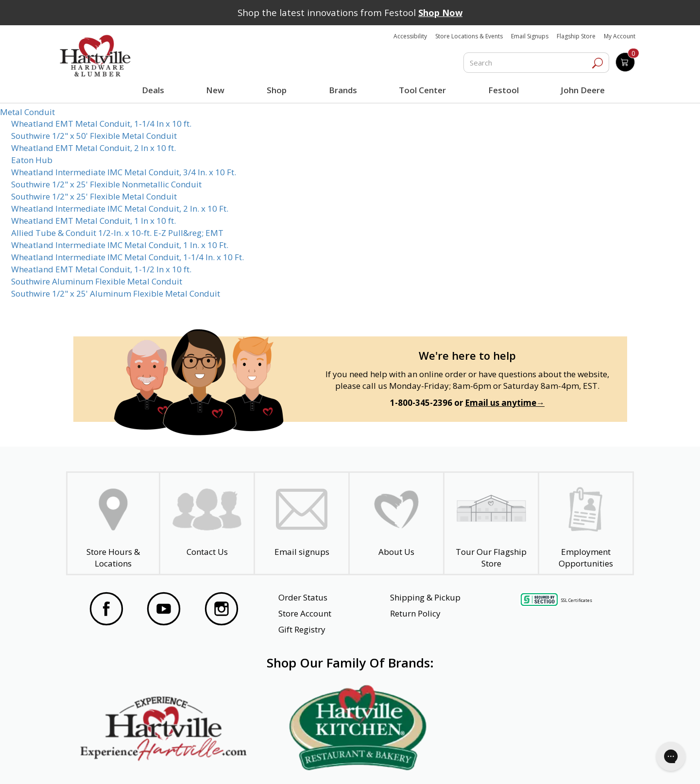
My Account (620, 36)
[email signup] (302, 523)
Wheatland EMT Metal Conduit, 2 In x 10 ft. (94, 148)
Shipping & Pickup (425, 597)
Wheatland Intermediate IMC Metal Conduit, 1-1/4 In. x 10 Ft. (128, 257)
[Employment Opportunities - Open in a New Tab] (586, 523)
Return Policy (415, 613)
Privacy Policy (223, 763)
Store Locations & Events (469, 36)
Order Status (303, 597)
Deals (155, 91)
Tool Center (421, 90)
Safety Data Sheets (320, 763)
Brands (342, 90)
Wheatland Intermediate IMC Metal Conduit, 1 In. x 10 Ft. (120, 245)
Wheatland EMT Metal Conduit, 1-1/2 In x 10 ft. (101, 269)
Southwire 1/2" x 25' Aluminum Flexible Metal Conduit (116, 293)
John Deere (581, 90)
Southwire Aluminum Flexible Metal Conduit (97, 281)
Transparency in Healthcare (438, 763)
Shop (278, 91)
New (215, 90)
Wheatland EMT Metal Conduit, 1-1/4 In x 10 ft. (101, 124)
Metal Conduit (27, 112)
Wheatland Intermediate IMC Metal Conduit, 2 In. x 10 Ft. (120, 209)
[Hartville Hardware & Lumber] (95, 56)
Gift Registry (302, 629)
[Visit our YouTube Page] (164, 610)
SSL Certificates (577, 600)
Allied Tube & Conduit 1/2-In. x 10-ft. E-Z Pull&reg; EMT (117, 233)
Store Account (305, 613)
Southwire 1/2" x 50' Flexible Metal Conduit (94, 136)
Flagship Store (576, 36)
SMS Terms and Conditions (565, 763)
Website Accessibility (126, 763)
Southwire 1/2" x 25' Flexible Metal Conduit (94, 196)
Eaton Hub (32, 160)
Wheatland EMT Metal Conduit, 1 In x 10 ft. (94, 221)
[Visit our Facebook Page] (106, 610)
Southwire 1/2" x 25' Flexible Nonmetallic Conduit (106, 184)
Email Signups (530, 36)
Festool (502, 90)
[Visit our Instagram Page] (222, 610)
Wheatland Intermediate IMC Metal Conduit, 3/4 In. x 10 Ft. (124, 172)
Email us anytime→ (505, 403)
